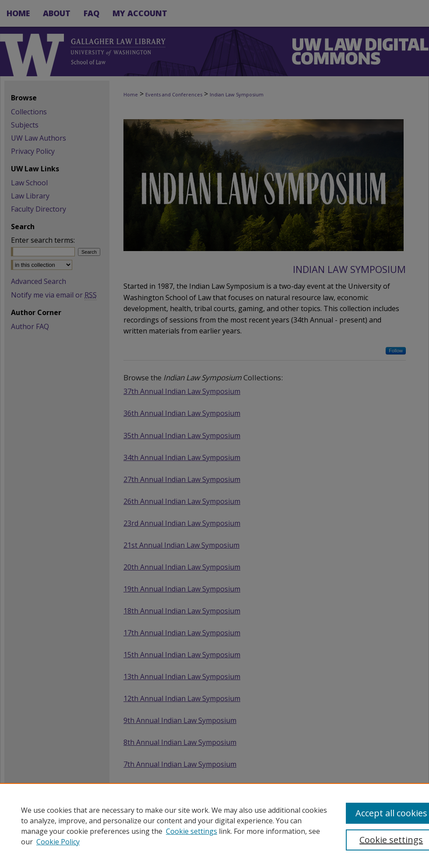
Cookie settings (192, 831)
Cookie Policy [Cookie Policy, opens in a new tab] (58, 842)
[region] (214, 825)
